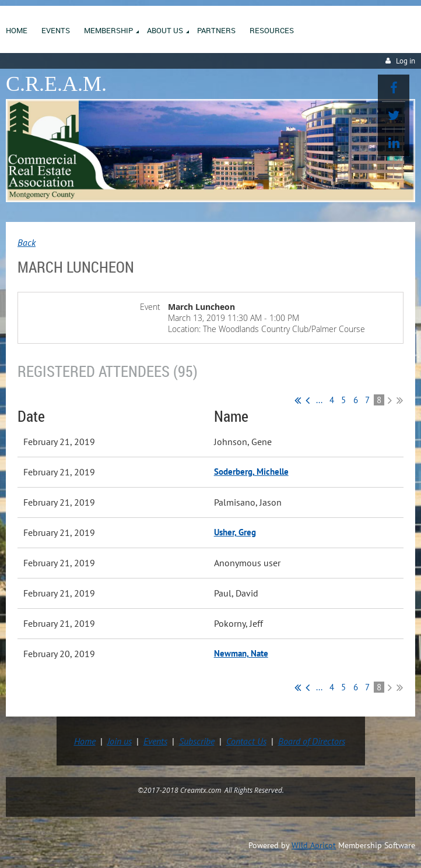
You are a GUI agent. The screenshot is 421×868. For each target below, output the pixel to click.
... (319, 400)
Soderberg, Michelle (251, 472)
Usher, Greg (235, 532)
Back (27, 242)
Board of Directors (312, 741)
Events (155, 741)
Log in (406, 61)
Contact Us (246, 741)
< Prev (308, 400)
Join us (120, 741)
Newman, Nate (241, 653)
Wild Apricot (314, 845)
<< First (298, 400)
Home (85, 741)
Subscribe (197, 741)
